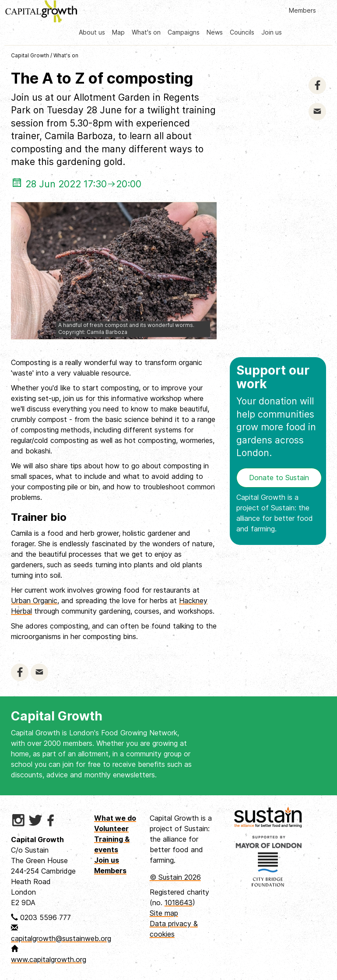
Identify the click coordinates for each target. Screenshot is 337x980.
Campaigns (184, 32)
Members (302, 10)
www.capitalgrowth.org (49, 959)
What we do (115, 818)
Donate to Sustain (279, 478)
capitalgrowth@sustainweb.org (61, 938)
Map (118, 32)
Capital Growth (30, 55)
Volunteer (111, 829)
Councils (242, 32)
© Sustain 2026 (175, 877)
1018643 (179, 903)
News (215, 32)
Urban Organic (34, 601)
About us (92, 32)
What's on (146, 32)
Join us (272, 32)
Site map (164, 913)
